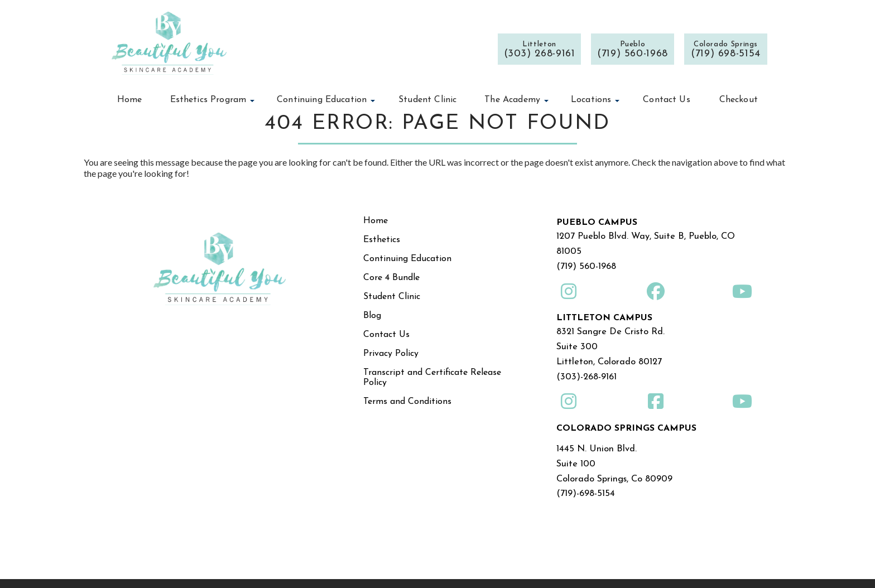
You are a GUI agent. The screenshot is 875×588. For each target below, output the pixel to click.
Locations (591, 100)
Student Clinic (427, 100)
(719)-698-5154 (585, 480)
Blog (372, 316)
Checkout (739, 100)
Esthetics (382, 240)
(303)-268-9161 (585, 369)
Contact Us (667, 100)
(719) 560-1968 (585, 263)
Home (130, 100)
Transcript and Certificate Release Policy (432, 378)
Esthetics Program (208, 100)
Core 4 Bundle (391, 278)
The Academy (512, 100)
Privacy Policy (391, 354)
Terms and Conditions (407, 402)
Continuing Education (322, 100)
